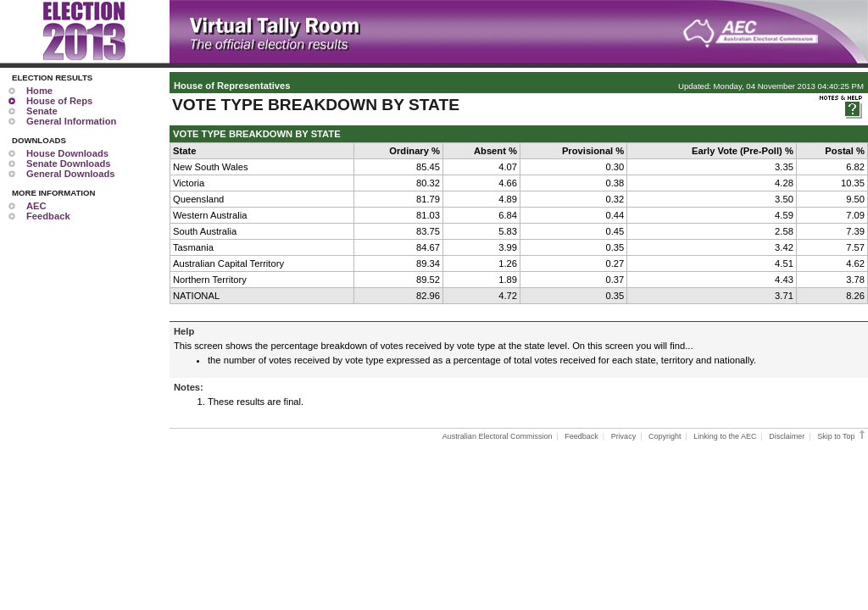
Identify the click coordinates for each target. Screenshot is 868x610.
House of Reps (59, 101)
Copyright (665, 436)
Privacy (624, 436)
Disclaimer (787, 436)
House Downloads (67, 153)
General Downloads (70, 174)
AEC (36, 206)
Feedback (48, 216)
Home (39, 91)
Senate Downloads (68, 164)
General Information (71, 121)
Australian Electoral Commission (498, 436)
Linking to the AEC (725, 436)
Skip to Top (842, 436)
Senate (42, 111)
